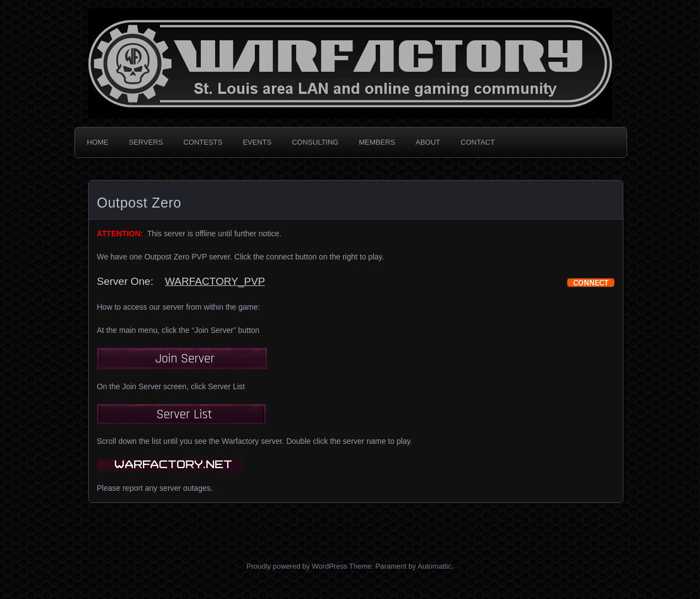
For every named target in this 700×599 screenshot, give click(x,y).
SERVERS (146, 142)
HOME (98, 142)
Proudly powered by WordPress (297, 566)
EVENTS (257, 142)
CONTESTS (203, 142)
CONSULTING (315, 142)
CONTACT (478, 142)
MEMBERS (377, 142)
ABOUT (428, 142)
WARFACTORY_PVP (215, 281)
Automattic (434, 566)
